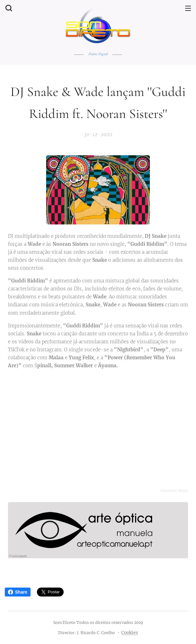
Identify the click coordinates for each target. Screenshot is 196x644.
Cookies (130, 633)
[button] (8, 8)
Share (18, 592)
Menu (188, 8)
